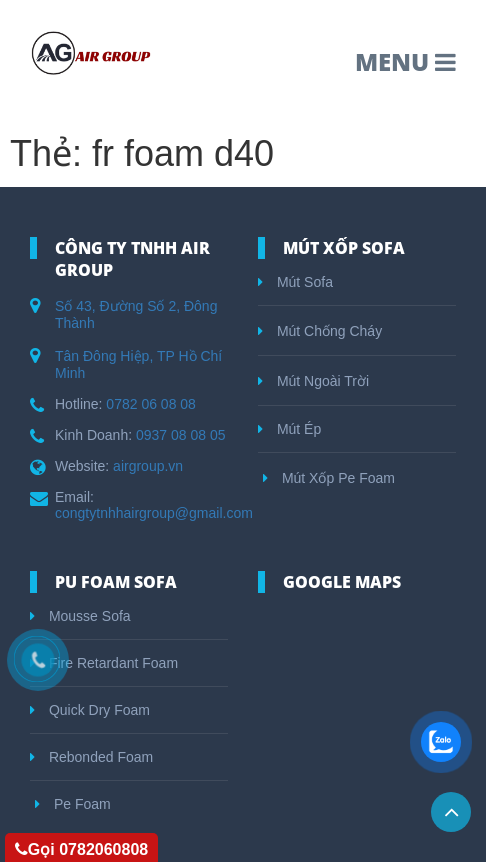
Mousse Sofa (80, 616)
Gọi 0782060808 (81, 849)
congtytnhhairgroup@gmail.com (154, 513)
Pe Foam (73, 804)
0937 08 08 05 (181, 435)
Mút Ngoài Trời (313, 381)
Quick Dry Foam (90, 710)
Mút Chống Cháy (320, 331)
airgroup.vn (148, 466)
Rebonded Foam (91, 757)
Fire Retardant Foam (104, 663)
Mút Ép (289, 429)
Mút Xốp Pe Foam (329, 478)
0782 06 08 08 (151, 404)
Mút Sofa (295, 282)
